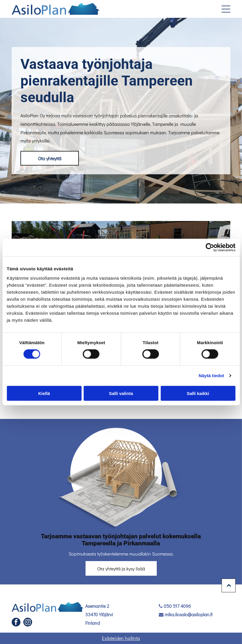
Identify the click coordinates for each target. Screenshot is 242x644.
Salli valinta (121, 393)
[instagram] (28, 623)
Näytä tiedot (211, 376)
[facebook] (16, 623)
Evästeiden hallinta (121, 638)
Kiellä (44, 393)
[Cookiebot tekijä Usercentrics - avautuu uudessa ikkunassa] (210, 248)
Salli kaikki (198, 393)
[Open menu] (226, 9)
